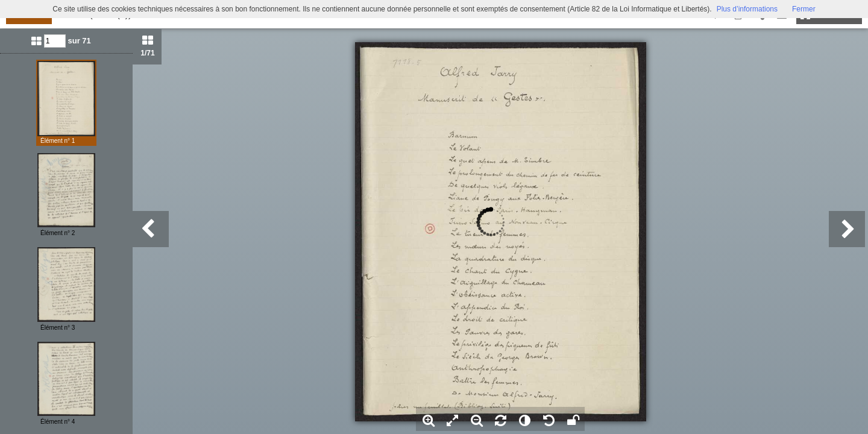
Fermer (804, 9)
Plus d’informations (747, 9)
